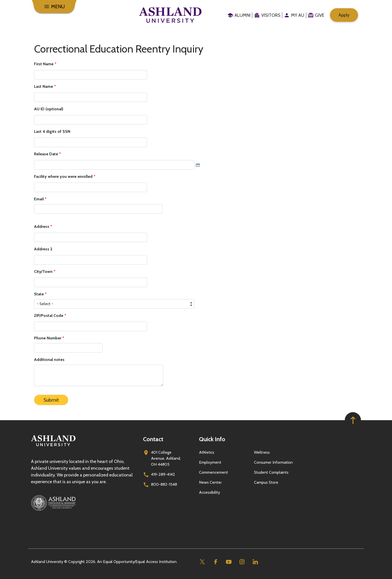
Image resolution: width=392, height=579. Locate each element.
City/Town (43, 271)
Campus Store (266, 482)
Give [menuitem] (320, 15)
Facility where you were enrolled (63, 176)
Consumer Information (273, 462)
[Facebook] (215, 562)
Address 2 (43, 249)
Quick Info (212, 439)
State (39, 294)
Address (42, 226)
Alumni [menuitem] (242, 15)
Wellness (262, 452)
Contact (153, 439)
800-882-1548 (164, 484)
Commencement (213, 472)
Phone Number (48, 338)
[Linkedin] (255, 562)
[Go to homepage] (53, 446)
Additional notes (49, 360)
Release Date (46, 154)
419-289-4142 (163, 474)
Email (39, 199)
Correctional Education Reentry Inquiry (119, 49)
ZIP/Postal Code (49, 316)
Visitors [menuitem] (271, 15)
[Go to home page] (170, 15)
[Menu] (54, 7)
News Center (210, 482)
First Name (44, 64)
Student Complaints (271, 472)
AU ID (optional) (49, 109)
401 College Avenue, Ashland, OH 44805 (166, 458)
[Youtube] (229, 562)
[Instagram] (242, 562)
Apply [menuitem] (344, 15)
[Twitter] (202, 562)
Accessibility (209, 492)
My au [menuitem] (298, 15)
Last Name (43, 86)
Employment (210, 462)
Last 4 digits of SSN (52, 131)
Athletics (207, 452)
